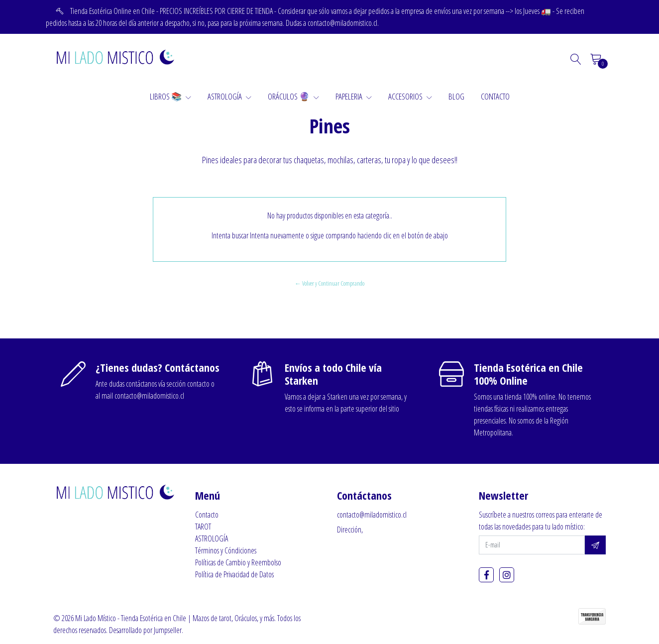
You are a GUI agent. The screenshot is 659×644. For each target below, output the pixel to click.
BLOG (456, 96)
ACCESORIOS (410, 96)
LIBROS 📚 (170, 96)
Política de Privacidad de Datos (234, 574)
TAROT (203, 527)
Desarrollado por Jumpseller (145, 630)
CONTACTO (495, 96)
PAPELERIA (354, 96)
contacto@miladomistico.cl (372, 515)
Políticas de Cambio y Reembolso (238, 562)
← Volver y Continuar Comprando (329, 283)
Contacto (207, 515)
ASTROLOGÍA (229, 96)
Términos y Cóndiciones (226, 550)
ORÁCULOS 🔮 (293, 96)
